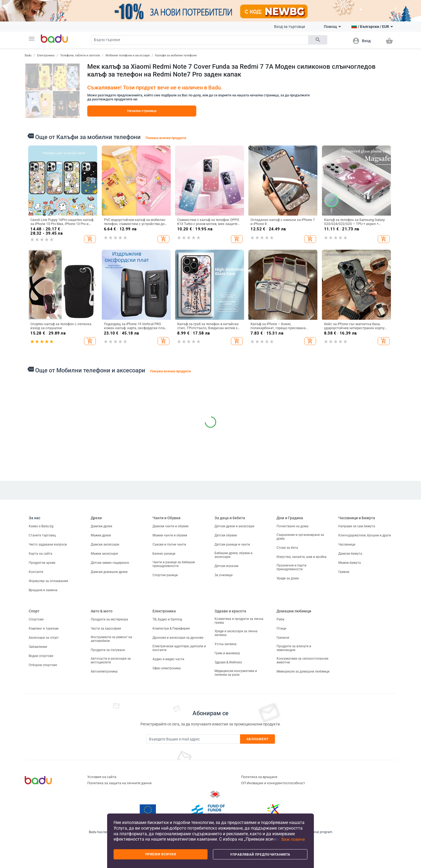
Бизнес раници (164, 554)
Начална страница (142, 111)
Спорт (34, 611)
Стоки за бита (287, 548)
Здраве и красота (230, 611)
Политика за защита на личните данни (119, 783)
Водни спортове (41, 656)
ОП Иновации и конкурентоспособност (273, 783)
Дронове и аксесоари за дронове (178, 638)
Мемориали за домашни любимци (303, 671)
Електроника (46, 55)
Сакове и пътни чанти (169, 544)
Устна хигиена (226, 644)
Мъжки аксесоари (104, 554)
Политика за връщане (259, 777)
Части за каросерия (106, 629)
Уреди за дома (288, 578)
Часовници (347, 544)
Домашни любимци (294, 611)
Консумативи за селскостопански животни (302, 660)
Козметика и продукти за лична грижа (239, 621)
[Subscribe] (193, 739)
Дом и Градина (290, 518)
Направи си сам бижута (357, 526)
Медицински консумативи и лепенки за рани (236, 673)
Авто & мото (102, 611)
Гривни (344, 572)
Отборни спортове (43, 665)
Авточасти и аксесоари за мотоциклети (111, 660)
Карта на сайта (41, 554)
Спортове (36, 619)
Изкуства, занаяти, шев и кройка (302, 557)
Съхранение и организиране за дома (300, 537)
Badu (28, 55)
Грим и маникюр (227, 653)
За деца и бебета (230, 518)
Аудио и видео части (168, 659)
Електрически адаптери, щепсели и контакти (179, 648)
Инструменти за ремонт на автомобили (111, 639)
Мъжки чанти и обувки (170, 535)
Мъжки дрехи (101, 535)
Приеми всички (161, 854)
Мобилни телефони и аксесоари (128, 55)
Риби (280, 619)
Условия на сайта (102, 777)
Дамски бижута (350, 554)
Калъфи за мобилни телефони (176, 55)
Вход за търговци (290, 27)
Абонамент (258, 739)
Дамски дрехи (101, 526)
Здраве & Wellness (228, 662)
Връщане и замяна (43, 590)
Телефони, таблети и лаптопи (80, 55)
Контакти (36, 572)
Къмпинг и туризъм (44, 629)
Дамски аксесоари (105, 544)
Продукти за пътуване (108, 650)
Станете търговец (42, 535)
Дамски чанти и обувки (170, 526)
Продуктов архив (42, 563)
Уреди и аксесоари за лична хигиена (236, 633)
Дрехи (96, 518)
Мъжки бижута (350, 563)
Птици (281, 629)
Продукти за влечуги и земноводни (294, 648)
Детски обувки (226, 535)
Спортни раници (165, 575)
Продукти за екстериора (109, 619)
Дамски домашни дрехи (109, 572)
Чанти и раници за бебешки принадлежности (174, 564)
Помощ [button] (332, 27)
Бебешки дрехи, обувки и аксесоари (233, 555)
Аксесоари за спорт (44, 638)
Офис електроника (167, 668)
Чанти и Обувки (166, 518)
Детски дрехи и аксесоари (234, 526)
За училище (224, 575)
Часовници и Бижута (357, 518)
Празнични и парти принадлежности (291, 567)
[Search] (200, 40)
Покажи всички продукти (166, 138)
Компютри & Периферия (171, 629)
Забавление (38, 647)
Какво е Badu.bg (41, 526)
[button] (32, 39)
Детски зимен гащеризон (110, 563)
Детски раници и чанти (232, 544)
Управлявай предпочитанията (260, 855)
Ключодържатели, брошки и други (365, 535)
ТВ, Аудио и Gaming (167, 619)
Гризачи (283, 638)
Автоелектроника (104, 671)
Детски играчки (226, 566)
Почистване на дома (293, 526)
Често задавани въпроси (48, 544)
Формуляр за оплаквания (48, 581)
